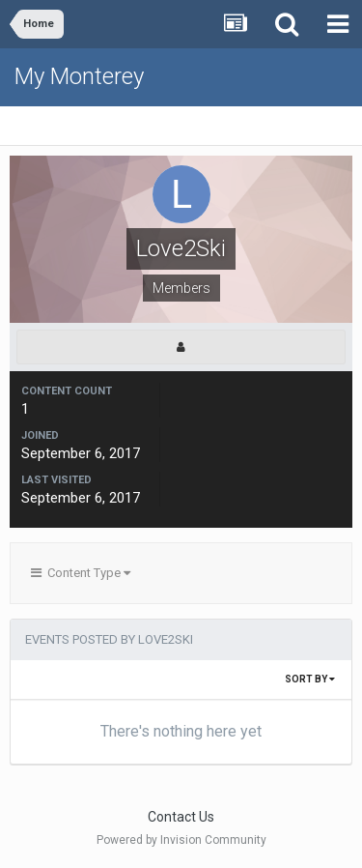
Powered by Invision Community (181, 840)
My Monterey (79, 76)
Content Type (81, 573)
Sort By (310, 679)
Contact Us (181, 817)
